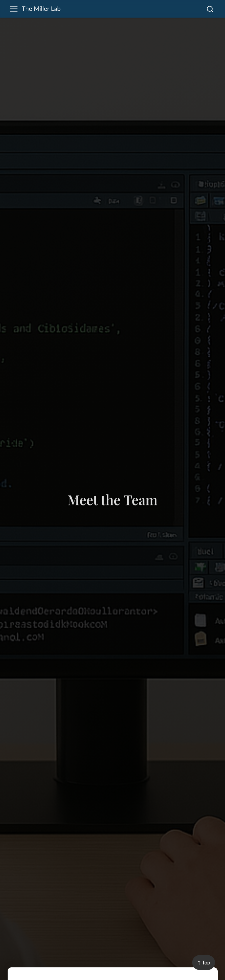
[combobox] (210, 9)
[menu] (14, 9)
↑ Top (204, 963)
